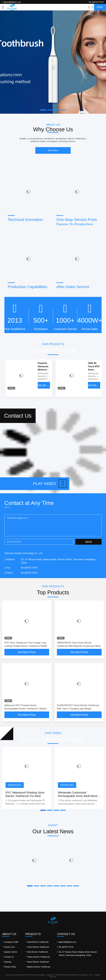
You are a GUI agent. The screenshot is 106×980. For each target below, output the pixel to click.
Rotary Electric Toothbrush (39, 957)
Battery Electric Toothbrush (39, 967)
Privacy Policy (10, 967)
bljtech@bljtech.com (12, 2)
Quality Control (11, 952)
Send (89, 542)
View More (53, 150)
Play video (50, 484)
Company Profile (11, 942)
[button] (43, 810)
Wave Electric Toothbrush (38, 962)
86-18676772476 (96, 2)
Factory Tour (10, 947)
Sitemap (8, 962)
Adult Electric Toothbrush (38, 942)
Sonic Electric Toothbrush (38, 947)
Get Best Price (44, 385)
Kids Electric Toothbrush (38, 952)
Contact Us (9, 957)
